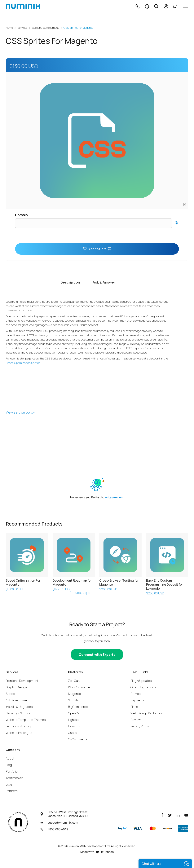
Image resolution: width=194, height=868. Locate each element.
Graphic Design (16, 687)
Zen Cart (74, 681)
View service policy (20, 412)
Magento (75, 694)
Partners (12, 791)
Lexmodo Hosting (18, 726)
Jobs (9, 784)
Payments (137, 700)
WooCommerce (79, 687)
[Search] (156, 6)
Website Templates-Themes (26, 720)
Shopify (73, 700)
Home (9, 28)
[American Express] (183, 828)
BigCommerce (78, 707)
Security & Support (19, 713)
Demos (136, 694)
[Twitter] (170, 815)
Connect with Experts (97, 654)
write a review (114, 497)
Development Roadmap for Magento (72, 582)
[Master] (152, 828)
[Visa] (137, 828)
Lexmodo (75, 726)
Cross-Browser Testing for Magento (119, 582)
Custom (74, 733)
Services (22, 28)
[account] (166, 6)
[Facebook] (162, 815)
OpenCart (75, 713)
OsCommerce (78, 739)
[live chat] (165, 864)
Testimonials (15, 778)
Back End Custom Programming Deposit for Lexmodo (165, 584)
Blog (9, 765)
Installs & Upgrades (19, 707)
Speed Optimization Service (23, 363)
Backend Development (45, 28)
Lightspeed (76, 720)
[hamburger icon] (185, 6)
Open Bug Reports (143, 687)
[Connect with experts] (97, 654)
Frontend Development (22, 681)
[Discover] (168, 828)
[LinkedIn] (178, 815)
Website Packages (19, 733)
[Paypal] (122, 828)
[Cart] (174, 6)
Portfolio (12, 771)
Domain (21, 215)
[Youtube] (186, 815)
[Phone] (138, 6)
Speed (10, 694)
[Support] (147, 6)
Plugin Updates (141, 681)
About (10, 758)
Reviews (136, 720)
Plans (134, 707)
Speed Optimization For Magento (23, 582)
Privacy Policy (140, 726)
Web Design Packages (146, 713)
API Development (18, 700)
